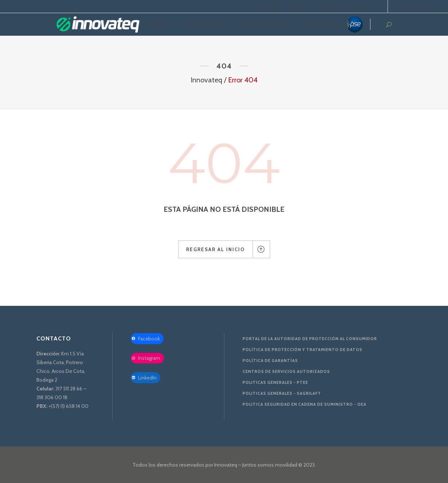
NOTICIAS (300, 6)
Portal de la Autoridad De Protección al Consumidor (310, 339)
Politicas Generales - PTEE (275, 382)
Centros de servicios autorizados (286, 371)
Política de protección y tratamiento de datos (302, 350)
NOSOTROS (271, 6)
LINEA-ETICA (366, 6)
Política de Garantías (270, 361)
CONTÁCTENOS (332, 6)
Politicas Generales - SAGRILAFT (282, 393)
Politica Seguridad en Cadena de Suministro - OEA (304, 404)
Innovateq (206, 80)
